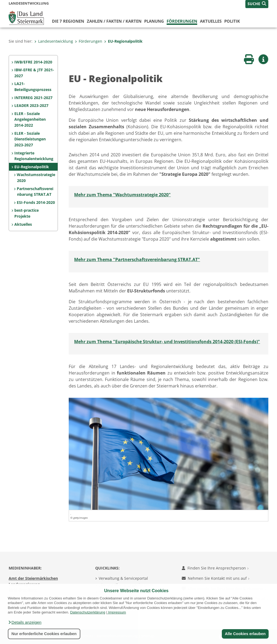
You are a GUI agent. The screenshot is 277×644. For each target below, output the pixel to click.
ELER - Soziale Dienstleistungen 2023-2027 (30, 139)
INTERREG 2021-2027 (33, 98)
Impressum (117, 612)
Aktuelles (211, 21)
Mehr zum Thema (93, 195)
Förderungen (182, 21)
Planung (154, 21)
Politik (232, 21)
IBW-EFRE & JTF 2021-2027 (34, 73)
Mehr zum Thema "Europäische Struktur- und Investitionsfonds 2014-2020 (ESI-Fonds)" (167, 342)
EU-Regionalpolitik (123, 41)
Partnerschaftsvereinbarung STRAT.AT (35, 192)
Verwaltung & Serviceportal (123, 578)
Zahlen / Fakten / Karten (114, 21)
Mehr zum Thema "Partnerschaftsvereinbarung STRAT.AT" (137, 259)
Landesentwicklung (54, 41)
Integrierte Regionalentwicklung (34, 156)
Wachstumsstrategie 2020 (36, 178)
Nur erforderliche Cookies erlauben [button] (44, 634)
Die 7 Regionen (68, 21)
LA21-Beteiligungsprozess (33, 87)
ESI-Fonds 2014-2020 (36, 202)
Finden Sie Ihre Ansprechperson (215, 568)
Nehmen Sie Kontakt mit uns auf (216, 578)
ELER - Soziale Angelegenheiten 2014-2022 (30, 119)
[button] (25, 622)
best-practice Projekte (27, 213)
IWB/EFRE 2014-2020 (33, 62)
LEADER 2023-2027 (31, 105)
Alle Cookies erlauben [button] (245, 634)
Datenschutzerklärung (88, 612)
